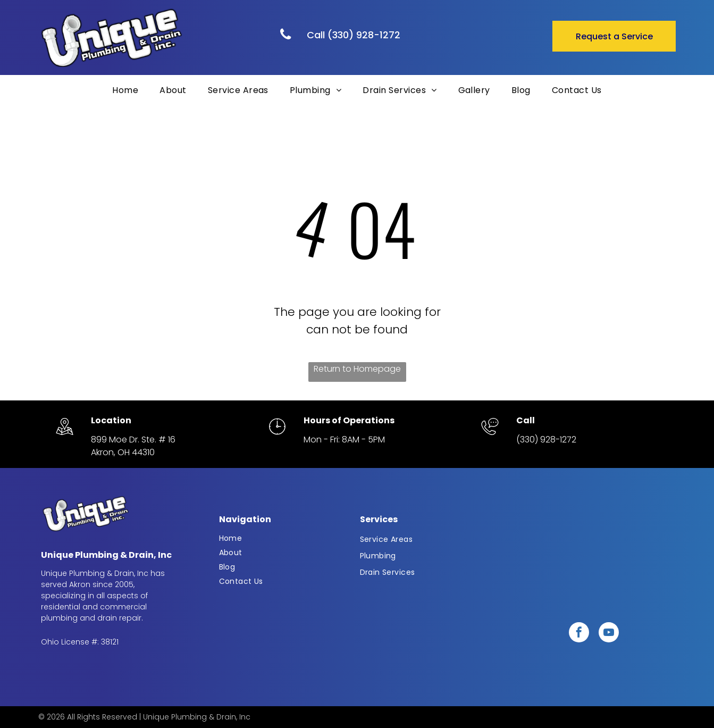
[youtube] (609, 634)
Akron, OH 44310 (123, 452)
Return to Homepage (357, 369)
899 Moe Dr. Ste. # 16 (133, 440)
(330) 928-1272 (546, 440)
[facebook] (579, 634)
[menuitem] (125, 90)
